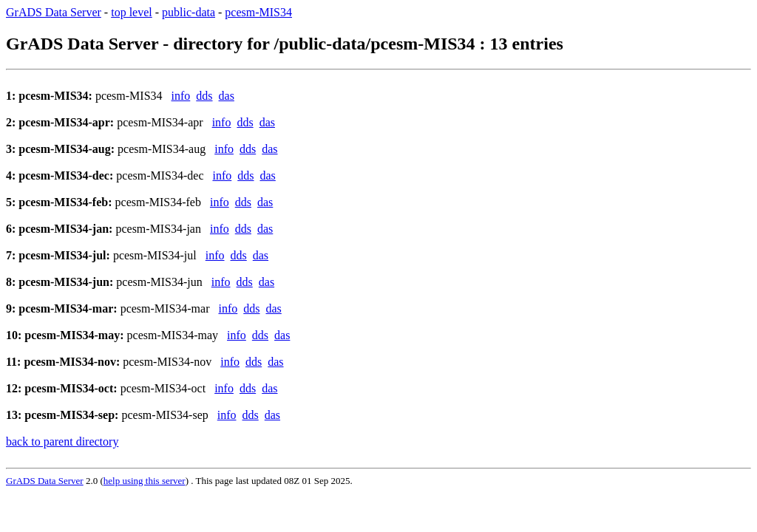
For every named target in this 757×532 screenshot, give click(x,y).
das (227, 96)
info (181, 96)
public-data (189, 12)
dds (204, 96)
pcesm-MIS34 (258, 12)
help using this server (145, 481)
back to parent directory (62, 441)
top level (132, 12)
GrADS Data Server (54, 12)
